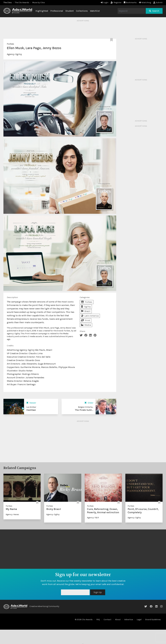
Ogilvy (19, 54)
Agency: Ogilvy (53, 514)
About (118, 620)
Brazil (86, 311)
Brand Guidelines (153, 620)
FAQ (98, 620)
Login (105, 3)
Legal (139, 620)
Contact (107, 620)
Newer (31, 403)
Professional (57, 11)
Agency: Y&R (93, 518)
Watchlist (95, 11)
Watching (145, 3)
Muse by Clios (39, 3)
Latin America (90, 316)
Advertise (129, 620)
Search (154, 11)
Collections (82, 11)
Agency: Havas (12, 514)
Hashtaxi (31, 410)
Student (70, 11)
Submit (158, 3)
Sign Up (98, 592)
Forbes (10, 44)
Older (89, 403)
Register (116, 3)
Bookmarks (130, 3)
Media (86, 325)
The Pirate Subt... (84, 410)
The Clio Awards (22, 3)
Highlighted (42, 11)
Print (86, 320)
